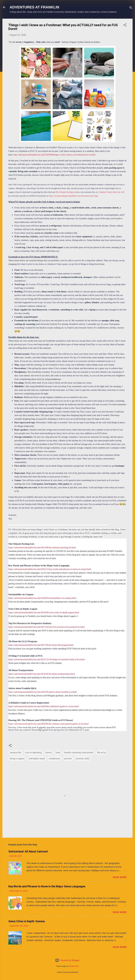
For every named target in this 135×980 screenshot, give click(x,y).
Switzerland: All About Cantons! (28, 851)
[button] (125, 26)
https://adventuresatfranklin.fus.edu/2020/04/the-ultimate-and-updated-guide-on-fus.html (48, 724)
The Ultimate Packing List (66, 192)
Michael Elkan (74, 966)
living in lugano (17, 758)
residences (54, 758)
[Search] (131, 8)
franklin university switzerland (79, 752)
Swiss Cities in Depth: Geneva (27, 921)
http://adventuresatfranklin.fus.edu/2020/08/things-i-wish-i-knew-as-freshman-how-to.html (55, 155)
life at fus (102, 752)
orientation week (37, 758)
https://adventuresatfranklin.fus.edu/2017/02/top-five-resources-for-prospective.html (46, 627)
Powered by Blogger (67, 960)
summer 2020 (83, 758)
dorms (49, 752)
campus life (15, 752)
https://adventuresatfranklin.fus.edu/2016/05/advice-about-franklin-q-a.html (43, 692)
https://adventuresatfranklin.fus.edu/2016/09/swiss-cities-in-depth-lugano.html (44, 612)
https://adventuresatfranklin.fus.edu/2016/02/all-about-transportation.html (42, 674)
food (58, 752)
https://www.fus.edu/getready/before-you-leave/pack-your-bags (74, 196)
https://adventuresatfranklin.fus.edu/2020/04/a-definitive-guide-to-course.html (44, 706)
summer (68, 758)
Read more (120, 877)
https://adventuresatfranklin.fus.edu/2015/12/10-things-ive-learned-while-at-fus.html (46, 659)
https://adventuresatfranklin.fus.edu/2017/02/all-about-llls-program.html (41, 645)
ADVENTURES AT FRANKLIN (34, 7)
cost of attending (33, 752)
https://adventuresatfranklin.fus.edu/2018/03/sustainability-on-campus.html (42, 598)
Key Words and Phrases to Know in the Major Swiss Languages (47, 886)
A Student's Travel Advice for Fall (111, 192)
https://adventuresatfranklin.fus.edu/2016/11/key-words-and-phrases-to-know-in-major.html (50, 569)
